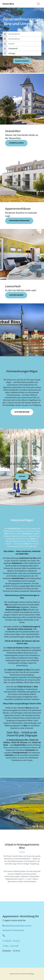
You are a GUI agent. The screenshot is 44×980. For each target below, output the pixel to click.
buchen (22, 477)
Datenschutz (19, 930)
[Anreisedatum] (24, 34)
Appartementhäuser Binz (19, 221)
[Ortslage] (24, 53)
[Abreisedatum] (24, 39)
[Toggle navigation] (38, 4)
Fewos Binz (8, 4)
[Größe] (24, 49)
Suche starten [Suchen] (22, 61)
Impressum (7, 930)
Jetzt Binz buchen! (22, 412)
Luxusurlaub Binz (16, 295)
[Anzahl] (24, 44)
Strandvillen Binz (16, 143)
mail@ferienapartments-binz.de (18, 926)
